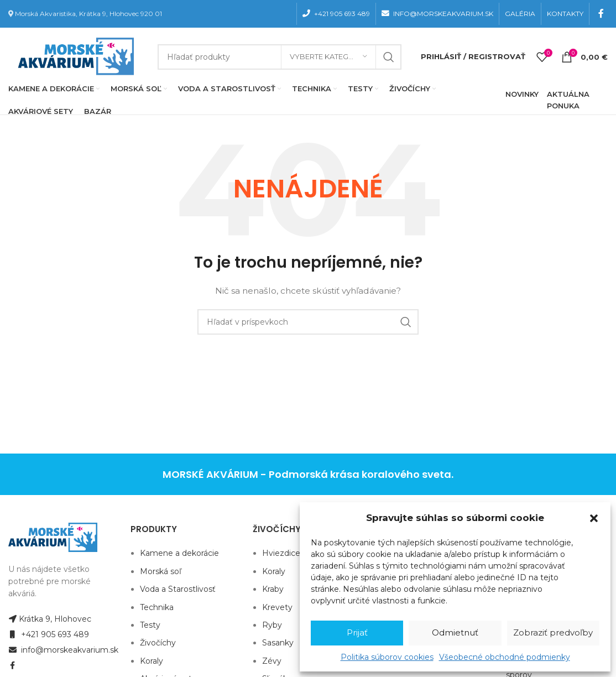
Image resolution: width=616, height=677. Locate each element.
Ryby (272, 625)
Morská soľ (161, 571)
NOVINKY (522, 94)
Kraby (273, 589)
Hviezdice (281, 553)
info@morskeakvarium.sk (63, 650)
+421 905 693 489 (49, 634)
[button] (594, 518)
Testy (150, 625)
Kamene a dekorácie (179, 553)
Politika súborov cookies (387, 657)
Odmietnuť (455, 632)
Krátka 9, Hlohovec (50, 619)
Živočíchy (158, 643)
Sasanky (278, 643)
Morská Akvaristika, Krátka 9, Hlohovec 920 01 (88, 14)
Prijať (357, 632)
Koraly (152, 661)
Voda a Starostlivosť (178, 589)
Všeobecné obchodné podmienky (505, 657)
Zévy (272, 661)
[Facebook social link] (601, 14)
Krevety (277, 607)
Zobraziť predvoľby (553, 632)
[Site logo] (74, 56)
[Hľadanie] (280, 57)
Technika (157, 607)
